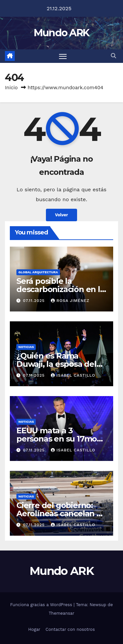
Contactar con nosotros (70, 629)
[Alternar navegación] (63, 56)
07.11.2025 (35, 301)
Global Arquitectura (38, 272)
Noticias (26, 347)
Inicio (11, 88)
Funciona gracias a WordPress (42, 605)
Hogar (34, 629)
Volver (62, 215)
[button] (113, 56)
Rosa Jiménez (70, 301)
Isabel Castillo (73, 375)
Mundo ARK (62, 33)
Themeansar (62, 613)
